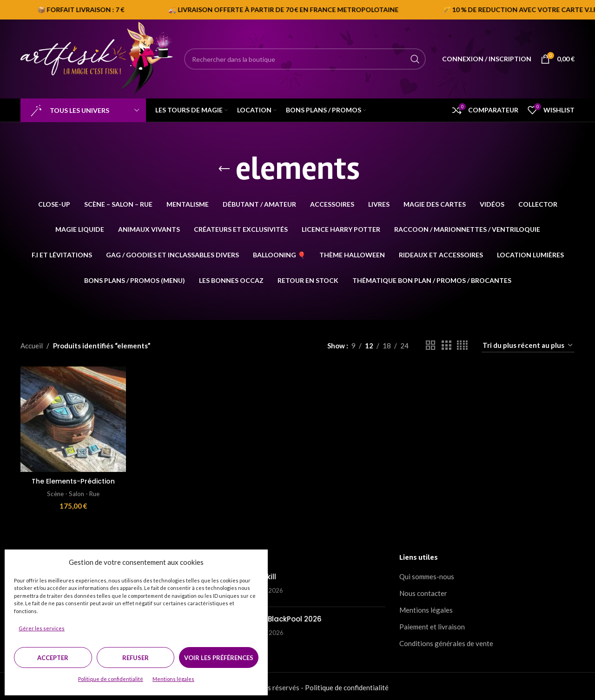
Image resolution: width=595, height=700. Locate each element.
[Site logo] (98, 58)
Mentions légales (173, 679)
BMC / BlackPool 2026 (283, 617)
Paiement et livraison (432, 624)
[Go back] (224, 169)
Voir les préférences (219, 658)
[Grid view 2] (430, 345)
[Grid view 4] (462, 345)
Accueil (32, 346)
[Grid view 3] (446, 345)
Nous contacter (423, 591)
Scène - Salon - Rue (72, 491)
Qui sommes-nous (427, 574)
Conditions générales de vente (446, 641)
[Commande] (528, 346)
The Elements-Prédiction (72, 479)
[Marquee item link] (420, 10)
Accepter (53, 658)
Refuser (136, 658)
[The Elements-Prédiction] (72, 418)
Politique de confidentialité (111, 679)
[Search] (305, 59)
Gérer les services (42, 628)
